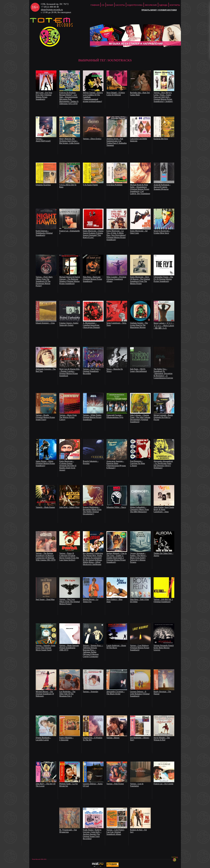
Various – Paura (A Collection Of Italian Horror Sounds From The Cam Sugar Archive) (69, 557)
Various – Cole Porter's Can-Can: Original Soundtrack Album (115, 832)
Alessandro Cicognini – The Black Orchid (116, 693)
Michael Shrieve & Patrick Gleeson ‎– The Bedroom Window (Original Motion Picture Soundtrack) (70, 280)
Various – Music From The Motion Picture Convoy (68, 417)
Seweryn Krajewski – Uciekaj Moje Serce (162, 232)
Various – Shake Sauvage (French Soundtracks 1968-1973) (69, 648)
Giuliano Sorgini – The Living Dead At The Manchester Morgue (139, 325)
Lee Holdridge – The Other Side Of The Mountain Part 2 (67, 694)
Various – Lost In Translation (137, 785)
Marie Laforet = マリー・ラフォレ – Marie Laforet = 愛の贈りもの (164, 326)
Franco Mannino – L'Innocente (66, 739)
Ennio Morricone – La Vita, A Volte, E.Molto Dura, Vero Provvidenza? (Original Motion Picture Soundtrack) (116, 235)
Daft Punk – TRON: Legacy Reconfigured (138, 370)
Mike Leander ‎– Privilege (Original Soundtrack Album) (116, 279)
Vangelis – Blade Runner (45, 507)
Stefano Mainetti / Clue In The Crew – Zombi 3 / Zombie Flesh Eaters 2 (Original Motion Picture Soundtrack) (117, 558)
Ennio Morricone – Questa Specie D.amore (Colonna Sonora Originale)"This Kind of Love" (93, 234)
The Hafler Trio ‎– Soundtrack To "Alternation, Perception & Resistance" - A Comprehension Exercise (163, 373)
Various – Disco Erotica (92, 139)
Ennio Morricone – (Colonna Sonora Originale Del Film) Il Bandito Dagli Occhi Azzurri (68, 466)
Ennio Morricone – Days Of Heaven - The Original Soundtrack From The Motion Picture (140, 280)
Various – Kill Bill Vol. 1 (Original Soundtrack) (163, 601)
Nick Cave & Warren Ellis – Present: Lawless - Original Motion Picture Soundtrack (69, 372)
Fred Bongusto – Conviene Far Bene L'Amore (137, 463)
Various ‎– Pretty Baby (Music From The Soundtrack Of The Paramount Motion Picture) (44, 281)
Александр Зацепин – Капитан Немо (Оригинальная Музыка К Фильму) (116, 465)
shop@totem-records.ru (52, 10)
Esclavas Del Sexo (161, 139)
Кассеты (120, 5)
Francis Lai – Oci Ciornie (163, 784)
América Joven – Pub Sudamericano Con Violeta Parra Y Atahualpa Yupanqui (117, 142)
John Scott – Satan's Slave (69, 507)
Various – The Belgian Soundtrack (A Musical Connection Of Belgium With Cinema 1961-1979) (46, 557)
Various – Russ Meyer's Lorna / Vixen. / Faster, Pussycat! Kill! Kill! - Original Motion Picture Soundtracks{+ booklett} (163, 97)
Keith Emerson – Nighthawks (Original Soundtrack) (44, 233)
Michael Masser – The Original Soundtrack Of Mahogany (45, 694)
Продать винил (149, 10)
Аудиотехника (135, 5)
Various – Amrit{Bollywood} (43, 140)
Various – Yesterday (91, 692)
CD (103, 5)
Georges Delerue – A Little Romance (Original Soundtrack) (140, 694)
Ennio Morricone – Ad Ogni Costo (139, 232)
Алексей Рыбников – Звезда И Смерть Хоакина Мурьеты (162, 187)
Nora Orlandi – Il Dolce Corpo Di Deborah (116, 94)
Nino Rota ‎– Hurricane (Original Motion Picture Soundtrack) (92, 279)
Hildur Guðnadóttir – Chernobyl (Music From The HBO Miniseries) (139, 510)
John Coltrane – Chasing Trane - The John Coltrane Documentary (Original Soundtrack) (140, 418)
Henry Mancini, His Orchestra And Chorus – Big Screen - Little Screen (69, 141)
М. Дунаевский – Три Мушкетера (68, 831)
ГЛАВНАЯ (95, 5)
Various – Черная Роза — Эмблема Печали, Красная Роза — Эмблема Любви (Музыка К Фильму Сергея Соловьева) (93, 651)
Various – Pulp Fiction (115, 784)
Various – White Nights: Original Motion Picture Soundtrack (92, 417)
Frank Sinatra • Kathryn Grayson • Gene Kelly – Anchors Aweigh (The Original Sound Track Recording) (92, 834)
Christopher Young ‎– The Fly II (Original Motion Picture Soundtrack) (163, 279)
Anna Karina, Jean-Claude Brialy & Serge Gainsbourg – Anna (164, 510)
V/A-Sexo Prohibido (114, 185)
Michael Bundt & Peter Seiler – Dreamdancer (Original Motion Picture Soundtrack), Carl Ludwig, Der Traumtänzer (140, 189)
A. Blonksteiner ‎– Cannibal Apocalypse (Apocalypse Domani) (91, 325)
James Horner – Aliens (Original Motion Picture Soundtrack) (45, 463)
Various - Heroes (113, 738)
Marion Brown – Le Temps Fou (91, 601)
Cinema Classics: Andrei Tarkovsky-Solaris (69, 324)
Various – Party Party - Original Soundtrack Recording (92, 371)
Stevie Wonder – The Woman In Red (162, 739)
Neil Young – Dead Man (45, 599)
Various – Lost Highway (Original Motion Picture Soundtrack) (140, 648)
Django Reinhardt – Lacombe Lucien (43, 739)
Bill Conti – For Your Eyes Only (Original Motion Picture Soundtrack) (44, 96)
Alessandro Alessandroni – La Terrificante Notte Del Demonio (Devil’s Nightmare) (163, 465)
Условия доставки (167, 10)
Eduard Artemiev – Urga (45, 323)
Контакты (175, 5)
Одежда (163, 5)
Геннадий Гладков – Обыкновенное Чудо (115, 416)
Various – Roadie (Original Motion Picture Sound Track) (45, 417)
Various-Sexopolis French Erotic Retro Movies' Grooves (164, 648)
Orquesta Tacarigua (43, 185)
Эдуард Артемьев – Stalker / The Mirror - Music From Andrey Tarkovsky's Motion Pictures (138, 558)
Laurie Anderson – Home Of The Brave (116, 647)
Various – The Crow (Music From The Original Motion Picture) (70, 602)
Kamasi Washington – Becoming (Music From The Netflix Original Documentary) (92, 511)
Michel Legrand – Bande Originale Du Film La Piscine (163, 417)
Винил (110, 5)
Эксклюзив (151, 5)
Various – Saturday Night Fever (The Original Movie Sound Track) (46, 648)
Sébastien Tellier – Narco (116, 507)
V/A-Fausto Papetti (90, 185)
